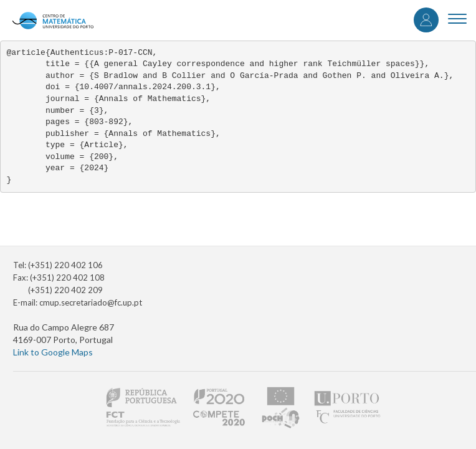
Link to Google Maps (53, 352)
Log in (426, 20)
